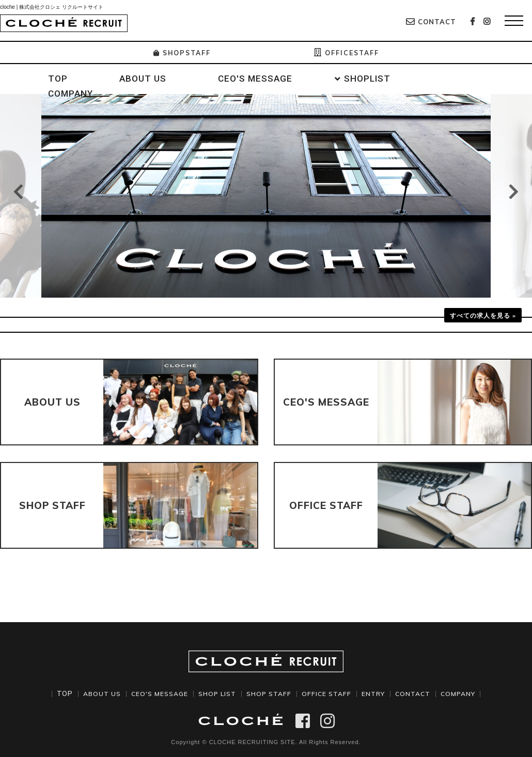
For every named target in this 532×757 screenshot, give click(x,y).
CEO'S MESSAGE (255, 79)
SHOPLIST (367, 79)
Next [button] (514, 191)
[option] (266, 196)
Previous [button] (18, 191)
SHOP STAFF (269, 693)
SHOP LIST (214, 693)
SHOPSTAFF (179, 53)
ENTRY (378, 693)
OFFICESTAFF (350, 53)
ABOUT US (143, 79)
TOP (58, 79)
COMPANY (71, 94)
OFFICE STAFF (329, 693)
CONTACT (431, 22)
